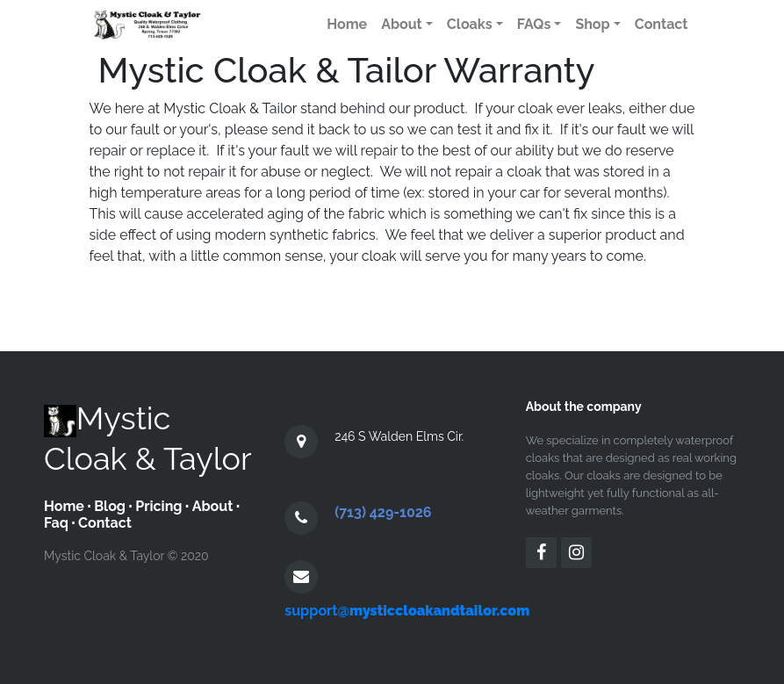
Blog (110, 506)
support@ (407, 611)
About (213, 506)
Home (64, 506)
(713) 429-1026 (383, 512)
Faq (56, 523)
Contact (105, 523)
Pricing (158, 506)
